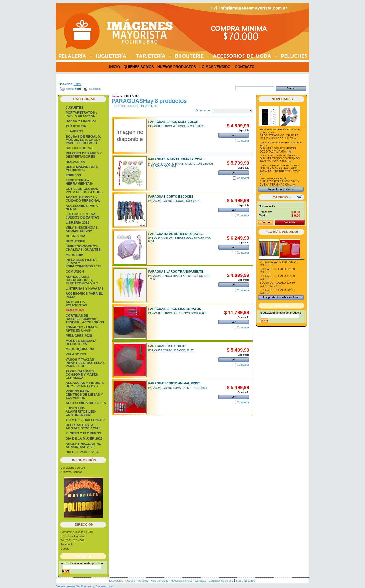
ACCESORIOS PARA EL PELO (84, 295)
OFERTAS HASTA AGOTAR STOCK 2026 (83, 427)
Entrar (78, 84)
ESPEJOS (73, 175)
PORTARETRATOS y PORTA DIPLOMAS (82, 114)
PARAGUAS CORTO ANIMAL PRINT (174, 383)
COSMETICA (76, 236)
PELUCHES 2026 (79, 336)
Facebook (67, 544)
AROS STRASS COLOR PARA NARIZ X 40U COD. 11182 (279, 137)
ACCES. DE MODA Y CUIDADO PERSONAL (83, 199)
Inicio (115, 96)
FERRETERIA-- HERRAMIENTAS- (79, 182)
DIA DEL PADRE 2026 (82, 452)
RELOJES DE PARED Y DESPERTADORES (84, 155)
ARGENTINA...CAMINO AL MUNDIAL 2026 (84, 445)
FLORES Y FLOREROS (83, 433)
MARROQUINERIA (80, 349)
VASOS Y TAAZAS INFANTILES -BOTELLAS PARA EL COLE (85, 363)
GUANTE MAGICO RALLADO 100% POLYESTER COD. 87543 (280, 170)
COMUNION (75, 271)
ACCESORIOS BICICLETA (86, 403)
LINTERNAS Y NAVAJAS (85, 288)
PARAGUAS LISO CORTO (167, 346)
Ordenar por (203, 110)
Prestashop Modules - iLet (97, 586)
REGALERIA (75, 162)
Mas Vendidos (160, 581)
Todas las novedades (281, 189)
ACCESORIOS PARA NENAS (82, 207)
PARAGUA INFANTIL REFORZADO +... (176, 234)
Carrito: (70, 89)
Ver (234, 135)
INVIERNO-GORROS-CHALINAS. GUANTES (83, 248)
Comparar (243, 141)
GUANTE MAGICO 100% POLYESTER (280, 165)
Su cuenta (95, 89)
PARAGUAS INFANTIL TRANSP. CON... (176, 159)
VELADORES (76, 354)
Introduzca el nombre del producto (82, 563)
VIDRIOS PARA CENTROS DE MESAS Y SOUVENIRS (84, 394)
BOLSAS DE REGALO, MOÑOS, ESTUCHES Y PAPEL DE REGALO (83, 140)
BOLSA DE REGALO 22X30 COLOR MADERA (277, 284)
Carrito (280, 197)
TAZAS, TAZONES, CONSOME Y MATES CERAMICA (82, 374)
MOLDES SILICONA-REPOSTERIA (82, 342)
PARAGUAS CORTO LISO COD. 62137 (171, 351)
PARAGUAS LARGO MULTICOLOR (173, 122)
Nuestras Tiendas (71, 472)
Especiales (116, 581)
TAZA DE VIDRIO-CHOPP (85, 420)
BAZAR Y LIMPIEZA (81, 121)
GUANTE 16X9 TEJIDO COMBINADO (279, 156)
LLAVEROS (75, 131)
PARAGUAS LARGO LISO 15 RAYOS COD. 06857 (177, 313)
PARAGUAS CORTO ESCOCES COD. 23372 (174, 201)
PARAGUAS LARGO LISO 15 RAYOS (175, 309)
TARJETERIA (76, 126)
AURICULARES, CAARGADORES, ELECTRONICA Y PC (82, 280)
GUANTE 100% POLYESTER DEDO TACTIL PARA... (278, 150)
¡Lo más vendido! (282, 232)
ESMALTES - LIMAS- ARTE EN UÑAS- (82, 329)
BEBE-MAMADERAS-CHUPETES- (82, 169)
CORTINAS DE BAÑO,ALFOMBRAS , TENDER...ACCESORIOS (85, 319)
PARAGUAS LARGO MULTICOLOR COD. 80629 (176, 126)
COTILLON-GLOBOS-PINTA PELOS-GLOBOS (84, 190)
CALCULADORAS (80, 148)
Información (84, 460)
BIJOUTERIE (76, 241)
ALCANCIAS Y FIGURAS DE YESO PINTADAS (85, 384)
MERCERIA (74, 255)
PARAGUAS (75, 310)
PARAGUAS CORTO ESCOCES (171, 197)
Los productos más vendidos (281, 298)
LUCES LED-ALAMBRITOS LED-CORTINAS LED (81, 411)
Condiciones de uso (73, 468)
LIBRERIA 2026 (77, 222)
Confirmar (290, 222)
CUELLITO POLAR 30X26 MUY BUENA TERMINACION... (280, 183)
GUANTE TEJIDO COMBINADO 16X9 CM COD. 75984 (280, 160)
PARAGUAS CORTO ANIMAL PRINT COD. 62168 (178, 388)
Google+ (66, 549)
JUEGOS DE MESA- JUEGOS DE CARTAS (83, 216)
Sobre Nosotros (245, 581)
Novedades (282, 99)
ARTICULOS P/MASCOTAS (77, 304)
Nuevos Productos (137, 581)
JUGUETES (75, 107)
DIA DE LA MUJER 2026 (84, 438)
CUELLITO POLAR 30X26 (273, 179)
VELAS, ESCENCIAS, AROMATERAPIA (82, 229)
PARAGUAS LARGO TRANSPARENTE (176, 272)
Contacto (200, 581)
